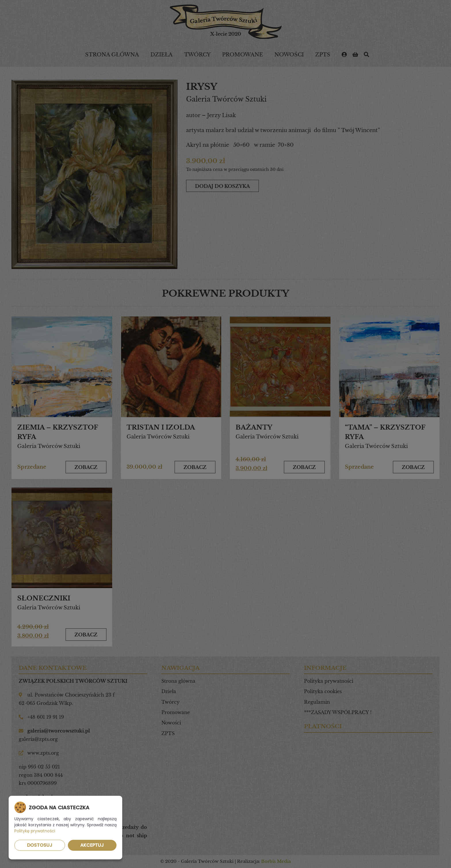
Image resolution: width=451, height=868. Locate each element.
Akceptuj (92, 845)
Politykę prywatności (35, 831)
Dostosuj (40, 845)
